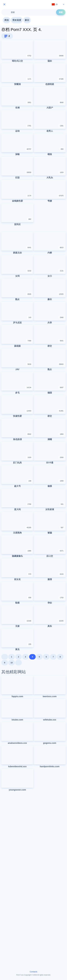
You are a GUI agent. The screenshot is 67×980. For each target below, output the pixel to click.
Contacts (33, 972)
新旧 (27, 20)
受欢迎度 (17, 20)
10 (12, 663)
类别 (7, 20)
